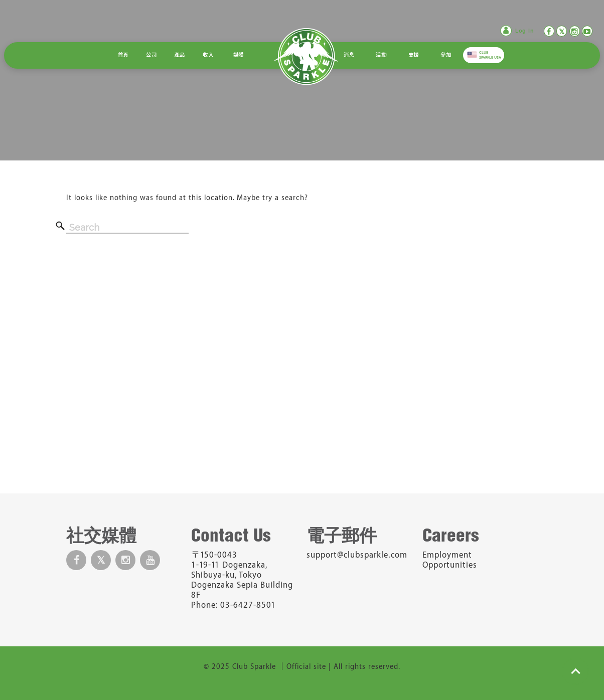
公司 (151, 55)
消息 (349, 55)
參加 (446, 55)
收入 (208, 55)
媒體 (239, 55)
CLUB (490, 55)
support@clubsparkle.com (357, 555)
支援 (414, 55)
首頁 (123, 55)
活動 (381, 55)
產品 (180, 55)
